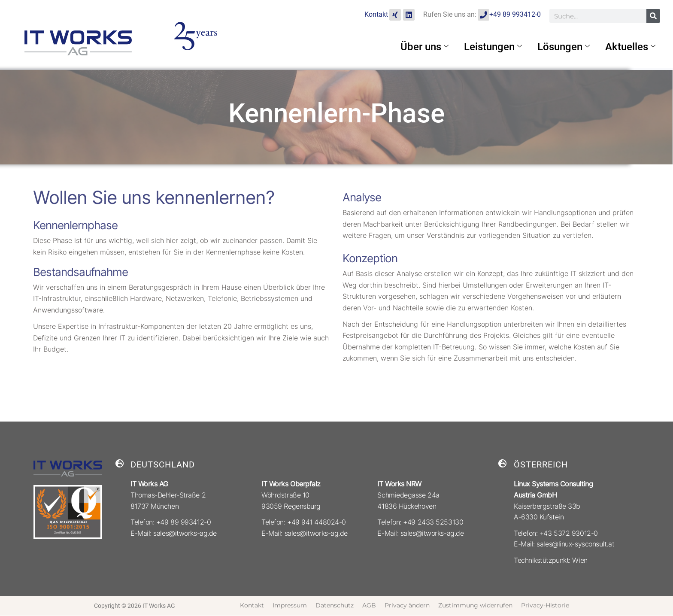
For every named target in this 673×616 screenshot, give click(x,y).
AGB (369, 605)
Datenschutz (335, 605)
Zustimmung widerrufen (475, 605)
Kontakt (376, 14)
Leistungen (493, 47)
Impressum (290, 605)
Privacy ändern (407, 605)
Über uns (424, 47)
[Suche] (653, 16)
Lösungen (564, 47)
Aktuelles (630, 47)
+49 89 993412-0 (515, 14)
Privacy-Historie (545, 605)
